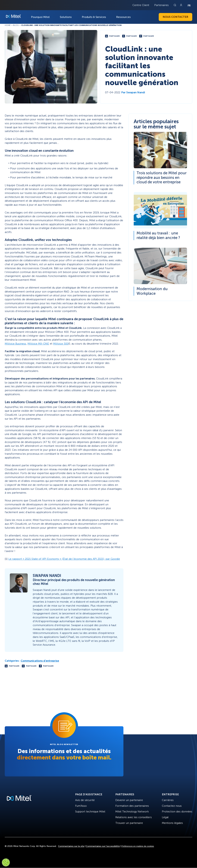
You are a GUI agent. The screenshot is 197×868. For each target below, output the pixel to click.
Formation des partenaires (132, 806)
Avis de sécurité (85, 800)
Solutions (66, 17)
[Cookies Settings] (6, 862)
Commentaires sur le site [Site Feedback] (71, 846)
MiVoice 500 (61, 344)
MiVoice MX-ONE (38, 344)
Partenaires (161, 5)
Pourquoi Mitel (40, 17)
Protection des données (177, 811)
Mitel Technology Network (132, 811)
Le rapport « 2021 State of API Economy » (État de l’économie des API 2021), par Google (64, 559)
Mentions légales (172, 823)
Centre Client (141, 5)
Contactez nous (172, 806)
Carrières (168, 800)
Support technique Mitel (90, 811)
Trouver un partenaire (129, 823)
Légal (165, 817)
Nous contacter (175, 17)
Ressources (123, 17)
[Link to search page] (175, 5)
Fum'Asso (81, 806)
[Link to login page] (181, 5)
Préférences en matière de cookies (138, 846)
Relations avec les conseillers (134, 817)
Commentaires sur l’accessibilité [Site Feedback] (103, 846)
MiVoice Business (15, 344)
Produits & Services (94, 17)
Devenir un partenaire (129, 800)
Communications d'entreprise (40, 661)
